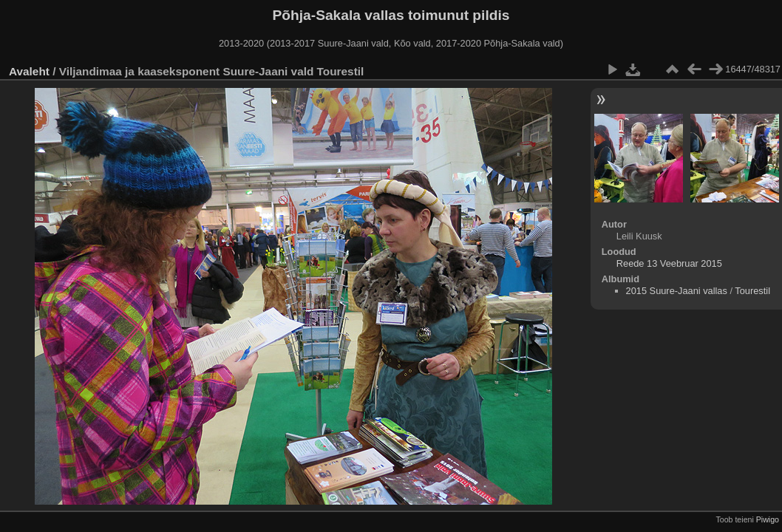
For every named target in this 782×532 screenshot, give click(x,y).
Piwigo (768, 519)
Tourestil (752, 291)
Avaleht (29, 71)
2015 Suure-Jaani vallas (677, 291)
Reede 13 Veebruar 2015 (669, 263)
